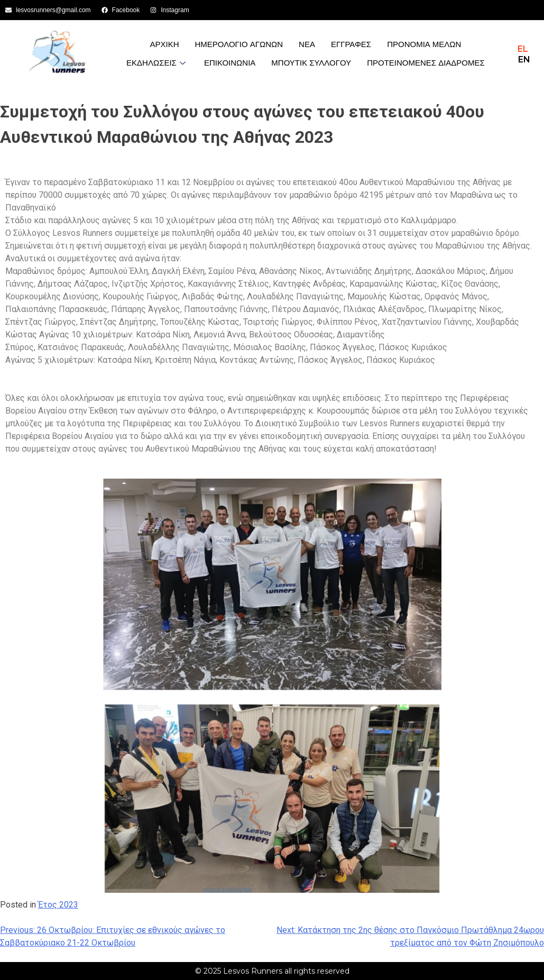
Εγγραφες (351, 44)
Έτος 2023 (58, 905)
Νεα (307, 44)
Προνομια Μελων (424, 44)
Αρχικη (164, 44)
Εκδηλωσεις (157, 63)
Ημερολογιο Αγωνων (239, 44)
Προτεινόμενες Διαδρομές (426, 63)
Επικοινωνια (230, 63)
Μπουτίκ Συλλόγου (311, 63)
